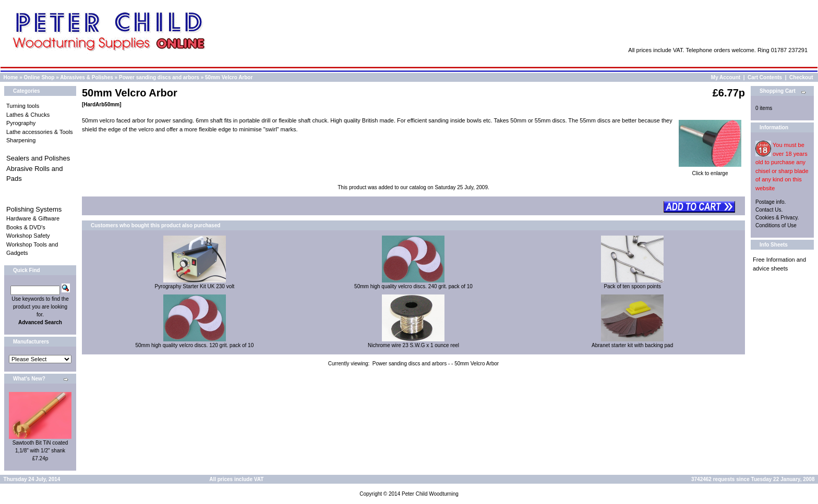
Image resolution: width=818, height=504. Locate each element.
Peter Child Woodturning (430, 494)
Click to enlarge (710, 170)
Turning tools (23, 106)
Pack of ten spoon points (632, 286)
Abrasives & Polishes (87, 77)
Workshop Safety (28, 236)
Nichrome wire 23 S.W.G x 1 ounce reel (413, 345)
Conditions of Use (776, 225)
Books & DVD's (26, 227)
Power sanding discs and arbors (159, 77)
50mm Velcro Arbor (229, 77)
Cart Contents (765, 77)
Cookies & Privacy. (777, 218)
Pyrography (21, 123)
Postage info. (771, 202)
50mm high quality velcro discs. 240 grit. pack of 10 (413, 286)
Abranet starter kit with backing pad (632, 345)
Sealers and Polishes (38, 158)
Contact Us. (769, 210)
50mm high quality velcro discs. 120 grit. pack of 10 (194, 345)
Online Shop (39, 77)
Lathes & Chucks (28, 115)
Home (11, 77)
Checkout (801, 77)
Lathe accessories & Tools (40, 132)
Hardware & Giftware (33, 218)
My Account (726, 77)
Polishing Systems (34, 209)
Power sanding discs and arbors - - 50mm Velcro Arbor (436, 364)
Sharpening (21, 140)
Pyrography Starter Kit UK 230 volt (194, 286)
